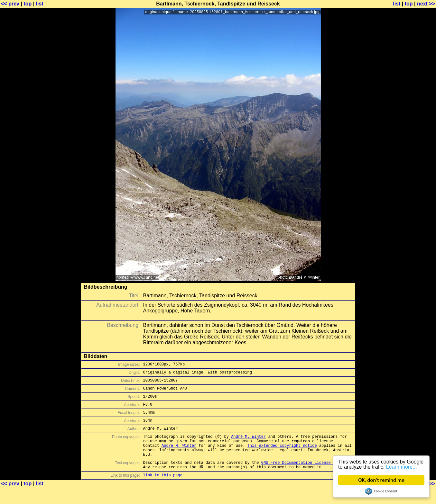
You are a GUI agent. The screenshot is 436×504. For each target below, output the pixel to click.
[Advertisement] (410, 159)
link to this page (163, 491)
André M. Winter (248, 446)
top (28, 4)
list (40, 4)
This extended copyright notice (282, 457)
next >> (426, 4)
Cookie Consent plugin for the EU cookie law (381, 491)
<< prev (10, 4)
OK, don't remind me (381, 480)
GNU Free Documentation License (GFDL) (304, 477)
